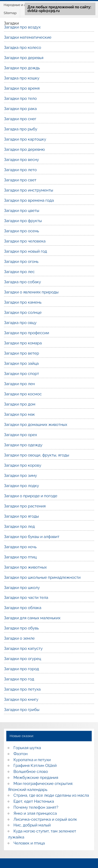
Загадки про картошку (25, 139)
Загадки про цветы (22, 211)
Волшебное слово (31, 772)
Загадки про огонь (21, 262)
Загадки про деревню (24, 149)
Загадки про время (22, 88)
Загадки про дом (20, 404)
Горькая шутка (27, 748)
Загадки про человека (25, 241)
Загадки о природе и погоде (31, 496)
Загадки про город (21, 669)
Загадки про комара (23, 343)
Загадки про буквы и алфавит (32, 537)
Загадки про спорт (21, 374)
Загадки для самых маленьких (32, 618)
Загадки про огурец (22, 659)
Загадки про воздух (22, 27)
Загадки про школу (22, 588)
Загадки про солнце (23, 313)
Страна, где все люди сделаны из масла (51, 795)
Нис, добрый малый (32, 825)
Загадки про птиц (20, 557)
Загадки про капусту (23, 649)
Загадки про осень (21, 231)
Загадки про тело (20, 99)
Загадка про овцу (20, 323)
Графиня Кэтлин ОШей (35, 766)
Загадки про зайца (21, 363)
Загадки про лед (19, 526)
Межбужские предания (36, 778)
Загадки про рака (20, 109)
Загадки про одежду (23, 445)
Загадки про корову (23, 465)
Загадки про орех (20, 435)
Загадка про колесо (22, 48)
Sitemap (10, 13)
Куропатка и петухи (32, 760)
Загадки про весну (21, 160)
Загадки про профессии (27, 333)
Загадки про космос (23, 394)
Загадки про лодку (21, 486)
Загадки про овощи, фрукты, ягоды (36, 455)
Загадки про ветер (21, 353)
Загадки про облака (23, 608)
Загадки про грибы (22, 710)
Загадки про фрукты (23, 221)
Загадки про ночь (20, 547)
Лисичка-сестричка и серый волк (45, 819)
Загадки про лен (19, 384)
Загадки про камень (23, 302)
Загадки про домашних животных (36, 425)
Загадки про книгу (21, 699)
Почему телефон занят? (36, 807)
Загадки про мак (19, 414)
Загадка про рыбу (21, 129)
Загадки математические (28, 37)
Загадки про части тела (26, 598)
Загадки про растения (25, 506)
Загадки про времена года (29, 200)
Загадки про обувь (21, 628)
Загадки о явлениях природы (31, 292)
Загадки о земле (19, 638)
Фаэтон (21, 754)
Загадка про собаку (22, 282)
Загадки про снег (20, 119)
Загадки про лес (19, 272)
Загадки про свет (20, 180)
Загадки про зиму (20, 476)
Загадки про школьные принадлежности (42, 577)
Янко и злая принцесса (35, 813)
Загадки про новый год (25, 251)
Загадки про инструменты (28, 190)
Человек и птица (29, 843)
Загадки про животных (25, 567)
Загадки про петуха (22, 689)
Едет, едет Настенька (34, 801)
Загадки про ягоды (21, 516)
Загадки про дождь (22, 68)
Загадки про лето (20, 170)
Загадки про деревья (24, 58)
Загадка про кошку (22, 78)
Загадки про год (19, 679)
